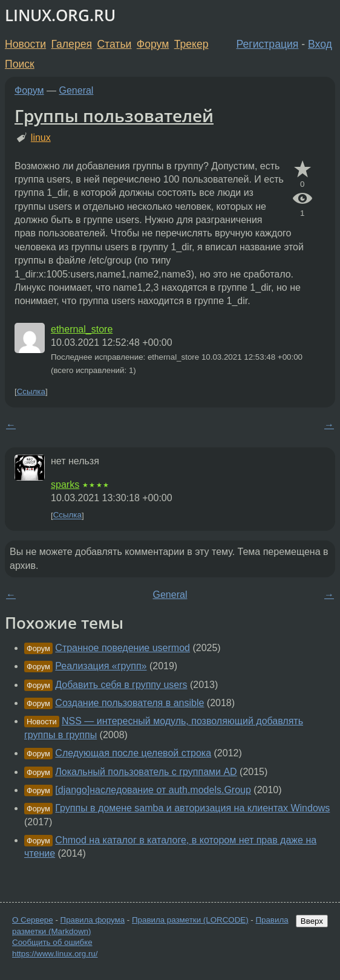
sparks (65, 485)
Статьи (114, 44)
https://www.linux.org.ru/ (55, 954)
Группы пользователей (114, 115)
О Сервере (33, 920)
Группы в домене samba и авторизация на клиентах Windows (192, 808)
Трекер (191, 44)
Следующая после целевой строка (133, 753)
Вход (320, 44)
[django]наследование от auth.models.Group (153, 790)
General (77, 90)
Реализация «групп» (101, 666)
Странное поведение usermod (123, 648)
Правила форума (93, 920)
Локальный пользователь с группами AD (146, 772)
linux (41, 138)
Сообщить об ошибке (52, 942)
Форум (153, 44)
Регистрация (268, 44)
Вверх (312, 921)
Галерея (72, 44)
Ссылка (31, 391)
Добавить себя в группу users (121, 685)
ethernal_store (82, 329)
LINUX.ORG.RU (60, 15)
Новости (25, 44)
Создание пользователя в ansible (129, 703)
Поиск (20, 64)
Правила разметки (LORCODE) (190, 920)
